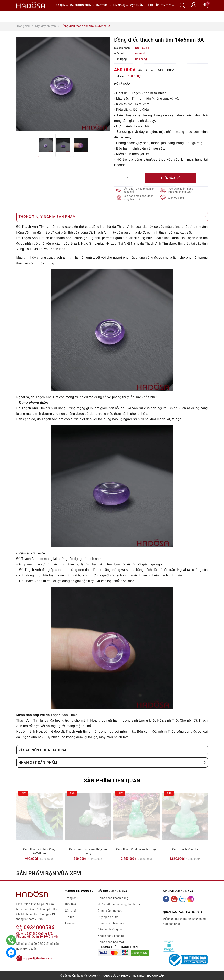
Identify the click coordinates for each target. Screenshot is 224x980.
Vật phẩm (138, 5)
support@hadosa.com (35, 953)
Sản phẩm (72, 911)
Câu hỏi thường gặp (111, 929)
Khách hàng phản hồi (112, 936)
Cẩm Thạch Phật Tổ (185, 849)
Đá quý (62, 5)
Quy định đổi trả (108, 917)
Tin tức (168, 5)
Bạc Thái (104, 5)
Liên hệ (70, 923)
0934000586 (35, 922)
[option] (63, 84)
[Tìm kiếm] (183, 5)
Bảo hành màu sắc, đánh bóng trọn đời (139, 198)
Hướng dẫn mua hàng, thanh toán (120, 904)
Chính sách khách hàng (113, 898)
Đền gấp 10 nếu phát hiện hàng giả (139, 190)
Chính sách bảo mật (111, 942)
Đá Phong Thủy (82, 5)
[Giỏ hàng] (205, 5)
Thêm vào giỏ (170, 178)
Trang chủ (72, 898)
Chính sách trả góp (110, 911)
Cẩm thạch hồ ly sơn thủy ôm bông (88, 851)
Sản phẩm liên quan (112, 781)
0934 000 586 (176, 198)
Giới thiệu (71, 904)
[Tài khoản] (194, 4)
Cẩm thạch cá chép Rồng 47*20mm (39, 851)
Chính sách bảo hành (112, 923)
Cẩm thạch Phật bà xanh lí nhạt (136, 849)
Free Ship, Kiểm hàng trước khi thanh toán (180, 190)
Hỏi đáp (154, 5)
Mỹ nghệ (121, 5)
